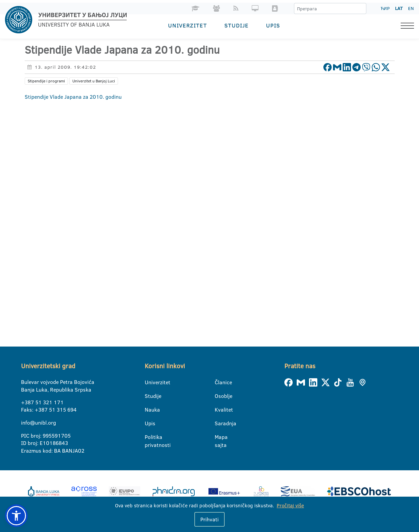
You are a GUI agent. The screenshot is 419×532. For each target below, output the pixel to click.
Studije (236, 25)
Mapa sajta (219, 437)
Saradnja (219, 423)
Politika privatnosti (149, 437)
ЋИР (385, 8)
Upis (273, 25)
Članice (219, 382)
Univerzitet (187, 25)
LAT (399, 8)
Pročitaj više (290, 505)
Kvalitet (219, 410)
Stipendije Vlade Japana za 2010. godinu (73, 97)
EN (411, 8)
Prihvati (209, 519)
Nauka (149, 410)
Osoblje (219, 396)
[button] (16, 516)
